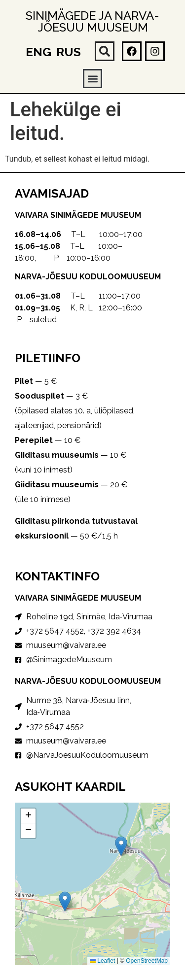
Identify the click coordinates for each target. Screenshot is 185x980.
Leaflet (102, 961)
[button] (105, 51)
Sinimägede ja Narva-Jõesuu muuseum (92, 21)
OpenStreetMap (147, 961)
